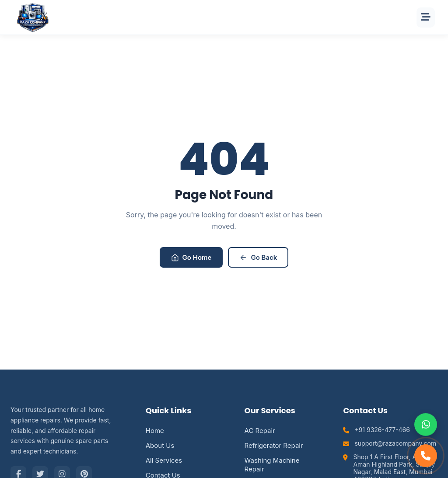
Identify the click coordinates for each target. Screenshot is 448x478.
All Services (164, 460)
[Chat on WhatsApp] (426, 425)
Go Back (258, 257)
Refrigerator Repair (274, 445)
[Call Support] (426, 456)
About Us (160, 445)
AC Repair (260, 431)
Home (155, 431)
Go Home (191, 257)
